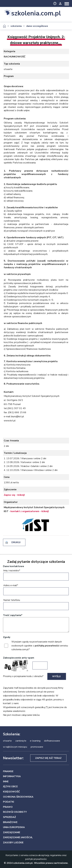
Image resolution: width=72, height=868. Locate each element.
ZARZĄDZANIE (12, 832)
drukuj (16, 542)
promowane (37, 747)
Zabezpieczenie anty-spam (19, 658)
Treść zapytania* (13, 615)
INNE (6, 782)
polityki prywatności (36, 859)
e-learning (35, 741)
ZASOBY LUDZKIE (13, 843)
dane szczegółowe (37, 26)
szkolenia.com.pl (36, 13)
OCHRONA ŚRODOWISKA (18, 797)
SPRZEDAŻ (9, 817)
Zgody (7, 637)
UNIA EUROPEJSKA (14, 827)
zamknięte (21, 741)
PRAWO (8, 807)
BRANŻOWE (10, 822)
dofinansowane (52, 741)
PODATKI (8, 802)
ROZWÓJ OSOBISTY (15, 812)
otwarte (7, 741)
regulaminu (56, 855)
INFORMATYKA (12, 776)
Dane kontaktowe (14, 566)
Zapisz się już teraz (48, 758)
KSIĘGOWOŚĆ (11, 792)
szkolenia (16, 26)
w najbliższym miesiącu (15, 747)
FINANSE (8, 771)
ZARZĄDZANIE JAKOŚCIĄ (18, 837)
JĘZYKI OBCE (10, 787)
